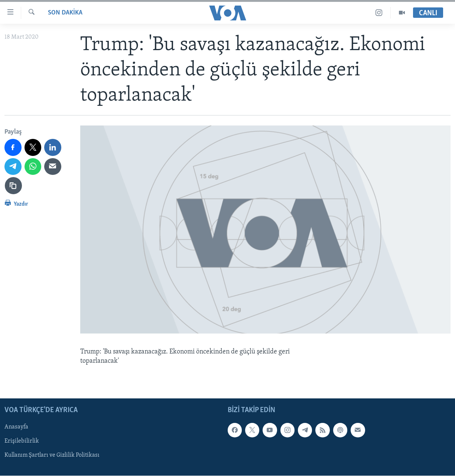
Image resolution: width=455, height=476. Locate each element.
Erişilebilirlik (22, 441)
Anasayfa (16, 427)
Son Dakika (65, 13)
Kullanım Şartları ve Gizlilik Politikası (52, 456)
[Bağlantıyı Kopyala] (13, 186)
